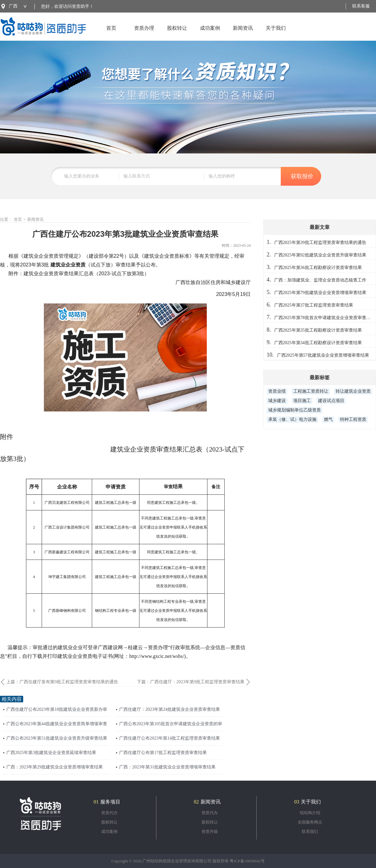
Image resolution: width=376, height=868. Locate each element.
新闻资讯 (243, 33)
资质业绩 (277, 391)
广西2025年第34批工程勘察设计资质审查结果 (318, 343)
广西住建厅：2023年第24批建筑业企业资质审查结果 (170, 709)
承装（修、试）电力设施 (292, 419)
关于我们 (276, 33)
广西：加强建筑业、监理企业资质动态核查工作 (320, 280)
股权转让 (177, 33)
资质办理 (144, 33)
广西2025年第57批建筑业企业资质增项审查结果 (323, 355)
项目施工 (302, 401)
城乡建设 (277, 401)
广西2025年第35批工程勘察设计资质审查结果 (318, 330)
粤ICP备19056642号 (247, 861)
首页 (111, 33)
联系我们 (310, 832)
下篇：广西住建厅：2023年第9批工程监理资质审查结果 (191, 682)
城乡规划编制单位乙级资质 (295, 410)
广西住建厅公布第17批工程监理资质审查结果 (163, 753)
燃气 (328, 419)
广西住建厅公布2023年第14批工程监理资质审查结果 (170, 738)
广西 (13, 6)
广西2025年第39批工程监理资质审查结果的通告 (320, 243)
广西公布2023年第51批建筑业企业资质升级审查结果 (57, 738)
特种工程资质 (353, 419)
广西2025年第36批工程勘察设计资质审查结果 (318, 268)
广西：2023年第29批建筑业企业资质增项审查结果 (55, 767)
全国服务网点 (310, 822)
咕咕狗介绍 (310, 813)
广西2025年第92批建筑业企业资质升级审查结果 (320, 255)
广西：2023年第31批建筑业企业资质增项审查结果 (167, 767)
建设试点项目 (331, 401)
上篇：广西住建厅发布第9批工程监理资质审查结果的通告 (62, 682)
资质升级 (210, 832)
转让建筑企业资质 (353, 391)
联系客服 (361, 6)
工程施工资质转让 (311, 391)
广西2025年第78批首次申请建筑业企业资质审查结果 (325, 318)
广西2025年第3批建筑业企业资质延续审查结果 (51, 753)
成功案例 (210, 33)
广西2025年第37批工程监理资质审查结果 (314, 305)
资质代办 (109, 813)
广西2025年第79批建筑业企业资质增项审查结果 (320, 293)
